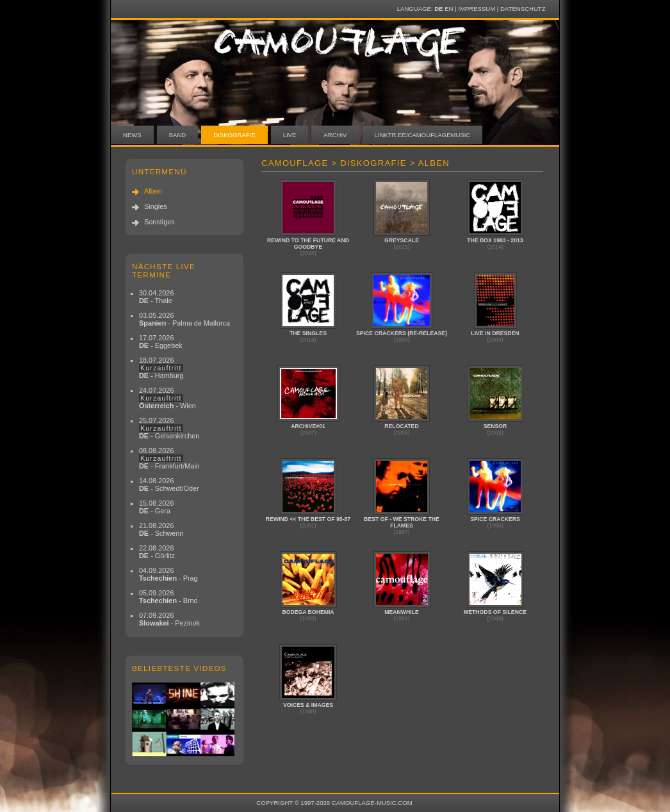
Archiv (335, 135)
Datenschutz (523, 9)
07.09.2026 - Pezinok (169, 619)
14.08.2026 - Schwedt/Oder (169, 485)
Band (178, 135)
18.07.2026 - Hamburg (161, 368)
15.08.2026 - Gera (156, 507)
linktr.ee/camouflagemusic (423, 135)
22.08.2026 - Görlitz (157, 552)
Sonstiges (159, 222)
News (132, 135)
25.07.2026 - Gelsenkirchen (169, 428)
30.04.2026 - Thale (156, 297)
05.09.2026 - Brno (168, 597)
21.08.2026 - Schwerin (161, 529)
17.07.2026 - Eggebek (161, 342)
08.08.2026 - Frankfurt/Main (169, 458)
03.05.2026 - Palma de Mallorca (184, 319)
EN (449, 9)
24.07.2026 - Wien (167, 398)
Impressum (477, 9)
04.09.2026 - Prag (168, 574)
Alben (153, 191)
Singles (156, 206)
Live (290, 135)
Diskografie (234, 135)
